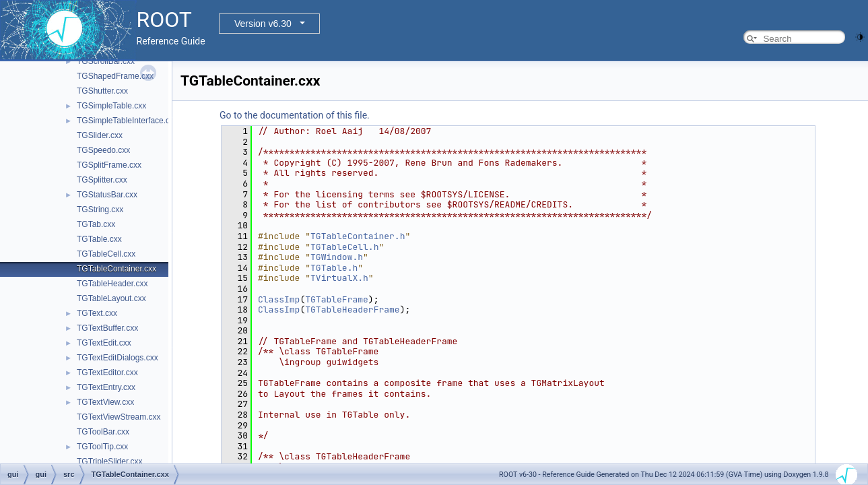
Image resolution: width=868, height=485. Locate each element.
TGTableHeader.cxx (112, 284)
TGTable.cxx (99, 239)
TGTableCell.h (344, 247)
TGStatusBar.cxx (107, 195)
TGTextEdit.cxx (104, 343)
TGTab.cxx (96, 224)
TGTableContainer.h (358, 236)
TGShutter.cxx (102, 91)
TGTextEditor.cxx (107, 373)
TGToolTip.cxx (102, 447)
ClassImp (279, 299)
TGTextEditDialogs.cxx (118, 358)
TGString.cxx (100, 209)
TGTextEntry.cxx (106, 387)
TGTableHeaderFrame (352, 310)
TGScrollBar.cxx (106, 61)
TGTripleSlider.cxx (110, 461)
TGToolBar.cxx (103, 432)
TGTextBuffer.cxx (107, 328)
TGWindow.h (337, 257)
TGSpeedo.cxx (103, 150)
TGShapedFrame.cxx (115, 76)
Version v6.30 (263, 24)
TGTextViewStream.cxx (119, 417)
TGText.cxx (97, 313)
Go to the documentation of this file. (295, 115)
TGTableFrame (337, 299)
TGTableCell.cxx (106, 254)
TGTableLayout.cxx (111, 298)
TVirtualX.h (339, 278)
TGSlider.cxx (100, 135)
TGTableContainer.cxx (116, 269)
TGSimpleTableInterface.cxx (127, 121)
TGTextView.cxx (105, 402)
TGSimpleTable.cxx (111, 106)
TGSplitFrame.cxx (109, 165)
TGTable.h (334, 268)
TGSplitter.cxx (102, 180)
